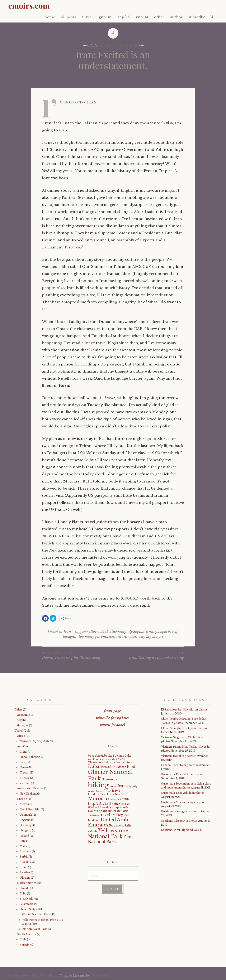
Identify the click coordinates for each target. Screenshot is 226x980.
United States (28, 909)
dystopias (136, 632)
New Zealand (28, 794)
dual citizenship (114, 632)
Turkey (25, 778)
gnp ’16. (105, 17)
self (175, 632)
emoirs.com (29, 5)
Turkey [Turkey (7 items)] (117, 815)
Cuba (23, 894)
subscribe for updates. (113, 718)
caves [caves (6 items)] (120, 759)
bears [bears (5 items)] (92, 756)
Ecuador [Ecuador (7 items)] (108, 767)
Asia (20, 746)
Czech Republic (30, 809)
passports (163, 632)
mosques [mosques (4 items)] (115, 799)
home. (50, 17)
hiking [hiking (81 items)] (98, 785)
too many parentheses (96, 637)
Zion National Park (34, 929)
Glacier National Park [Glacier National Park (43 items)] (110, 775)
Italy (23, 841)
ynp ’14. (142, 17)
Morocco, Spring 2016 (34, 741)
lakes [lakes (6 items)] (116, 791)
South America (27, 934)
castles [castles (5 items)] (105, 759)
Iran (67, 632)
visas (132, 637)
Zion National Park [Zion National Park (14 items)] (110, 839)
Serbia (24, 857)
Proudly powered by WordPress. (34, 976)
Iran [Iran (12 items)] (122, 786)
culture (93, 632)
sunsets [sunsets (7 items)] (123, 811)
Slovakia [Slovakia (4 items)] (105, 807)
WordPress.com (103, 976)
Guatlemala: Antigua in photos (180, 811)
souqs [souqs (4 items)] (115, 807)
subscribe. (197, 17)
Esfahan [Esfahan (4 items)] (121, 767)
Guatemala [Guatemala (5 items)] (109, 779)
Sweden (25, 872)
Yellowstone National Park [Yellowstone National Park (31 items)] (108, 833)
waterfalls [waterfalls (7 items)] (124, 825)
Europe (22, 799)
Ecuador (25, 945)
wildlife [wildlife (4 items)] (93, 831)
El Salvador (27, 899)
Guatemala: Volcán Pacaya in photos (184, 802)
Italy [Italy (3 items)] (129, 787)
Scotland (25, 851)
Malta (23, 846)
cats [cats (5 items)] (113, 759)
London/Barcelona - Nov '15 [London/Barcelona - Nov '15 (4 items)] (106, 794)
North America (27, 883)
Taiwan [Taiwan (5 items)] (93, 815)
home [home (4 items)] (113, 786)
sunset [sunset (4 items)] (112, 811)
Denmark (26, 815)
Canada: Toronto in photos (178, 765)
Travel (19, 731)
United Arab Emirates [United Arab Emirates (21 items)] (108, 822)
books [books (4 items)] (108, 756)
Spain (23, 867)
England (25, 820)
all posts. (69, 17)
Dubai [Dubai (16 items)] (94, 766)
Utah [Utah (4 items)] (112, 826)
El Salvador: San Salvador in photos (184, 710)
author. (177, 17)
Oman (24, 767)
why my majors (151, 637)
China (23, 752)
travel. (88, 17)
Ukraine (25, 878)
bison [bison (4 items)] (100, 756)
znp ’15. (124, 17)
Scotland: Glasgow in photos (179, 821)
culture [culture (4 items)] (128, 762)
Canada (24, 888)
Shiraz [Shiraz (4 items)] (116, 804)
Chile (23, 939)
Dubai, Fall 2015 (30, 757)
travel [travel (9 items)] (105, 815)
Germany (26, 825)
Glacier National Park (36, 914)
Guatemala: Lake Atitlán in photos (183, 793)
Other (18, 710)
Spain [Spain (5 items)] (103, 811)
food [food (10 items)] (131, 767)
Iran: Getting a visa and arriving (149, 655)
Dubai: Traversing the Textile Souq (77, 655)
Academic (23, 715)
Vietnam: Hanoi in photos (177, 756)
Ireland (24, 836)
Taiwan (24, 773)
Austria (24, 804)
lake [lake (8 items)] (108, 791)
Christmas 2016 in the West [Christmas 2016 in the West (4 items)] (105, 762)
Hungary (25, 830)
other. (159, 17)
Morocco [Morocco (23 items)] (98, 799)
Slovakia (25, 862)
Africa (21, 736)
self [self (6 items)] (108, 804)
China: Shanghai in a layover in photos (186, 728)
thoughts (70, 637)
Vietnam (25, 783)
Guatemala (27, 904)
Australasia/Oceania (30, 788)
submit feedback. (113, 725)
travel (121, 637)
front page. (113, 711)
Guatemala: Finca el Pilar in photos (183, 774)
